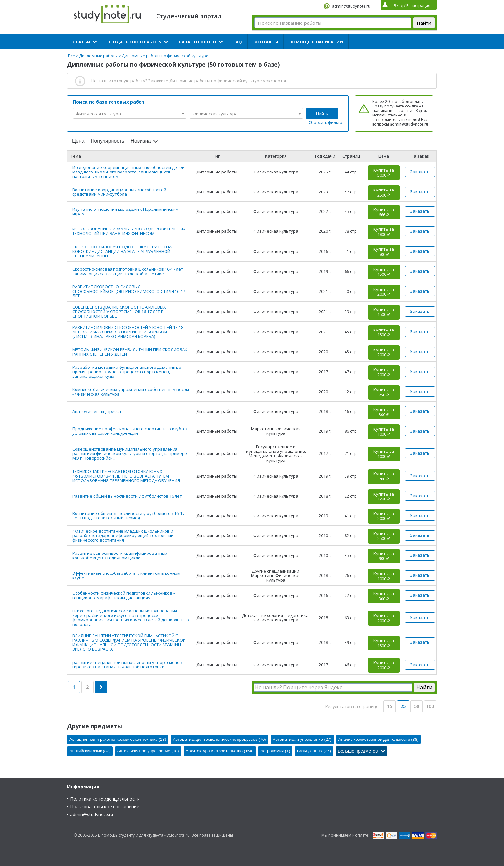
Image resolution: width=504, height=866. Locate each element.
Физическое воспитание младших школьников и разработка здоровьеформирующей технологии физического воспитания (123, 535)
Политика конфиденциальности (105, 799)
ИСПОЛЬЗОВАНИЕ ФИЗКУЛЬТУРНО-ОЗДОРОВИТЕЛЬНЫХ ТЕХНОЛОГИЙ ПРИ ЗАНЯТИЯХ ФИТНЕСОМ (129, 231)
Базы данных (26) (314, 751)
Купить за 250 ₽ (384, 392)
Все (72, 56)
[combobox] (130, 113)
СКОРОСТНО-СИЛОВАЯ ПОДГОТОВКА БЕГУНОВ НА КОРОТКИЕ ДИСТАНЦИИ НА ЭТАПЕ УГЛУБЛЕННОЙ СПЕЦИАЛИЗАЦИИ (122, 251)
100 (430, 706)
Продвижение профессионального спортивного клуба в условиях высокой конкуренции (130, 431)
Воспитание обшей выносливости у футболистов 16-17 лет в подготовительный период (128, 516)
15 (390, 706)
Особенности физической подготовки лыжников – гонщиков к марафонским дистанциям (124, 595)
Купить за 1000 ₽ (384, 432)
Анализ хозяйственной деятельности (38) (379, 739)
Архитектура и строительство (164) (220, 751)
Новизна (141, 141)
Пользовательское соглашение (105, 807)
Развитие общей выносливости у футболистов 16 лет (127, 496)
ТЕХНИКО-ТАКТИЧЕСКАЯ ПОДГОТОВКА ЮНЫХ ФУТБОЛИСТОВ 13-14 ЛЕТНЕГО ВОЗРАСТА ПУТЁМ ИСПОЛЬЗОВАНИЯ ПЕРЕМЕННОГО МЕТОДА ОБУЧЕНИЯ (126, 476)
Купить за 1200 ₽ (384, 497)
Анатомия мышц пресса (97, 411)
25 (403, 706)
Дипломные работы (98, 56)
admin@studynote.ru (351, 6)
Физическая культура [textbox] (98, 114)
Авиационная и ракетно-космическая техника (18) (118, 739)
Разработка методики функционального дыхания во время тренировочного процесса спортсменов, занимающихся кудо (127, 372)
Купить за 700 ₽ (384, 476)
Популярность (108, 141)
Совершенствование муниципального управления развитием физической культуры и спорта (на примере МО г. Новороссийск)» (130, 453)
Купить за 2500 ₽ (384, 192)
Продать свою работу (135, 42)
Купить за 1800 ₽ (384, 232)
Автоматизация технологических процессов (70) (220, 739)
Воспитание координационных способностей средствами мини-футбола (119, 192)
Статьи (82, 42)
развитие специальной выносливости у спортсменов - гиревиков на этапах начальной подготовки (128, 665)
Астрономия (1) (275, 751)
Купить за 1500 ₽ (384, 272)
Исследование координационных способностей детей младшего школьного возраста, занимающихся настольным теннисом (128, 172)
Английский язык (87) (90, 751)
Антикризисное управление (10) (148, 751)
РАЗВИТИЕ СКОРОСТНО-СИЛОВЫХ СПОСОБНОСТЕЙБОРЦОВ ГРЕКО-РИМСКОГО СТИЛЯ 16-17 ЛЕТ (129, 291)
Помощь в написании (316, 42)
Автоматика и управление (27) (302, 739)
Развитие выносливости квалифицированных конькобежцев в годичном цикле (120, 555)
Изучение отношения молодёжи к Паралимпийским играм (126, 211)
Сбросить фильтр (325, 122)
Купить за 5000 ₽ (384, 172)
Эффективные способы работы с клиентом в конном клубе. (126, 575)
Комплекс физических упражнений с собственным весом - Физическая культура (131, 392)
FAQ (238, 42)
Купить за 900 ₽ (384, 556)
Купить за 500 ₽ (384, 252)
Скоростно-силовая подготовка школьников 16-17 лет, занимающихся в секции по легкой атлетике (128, 271)
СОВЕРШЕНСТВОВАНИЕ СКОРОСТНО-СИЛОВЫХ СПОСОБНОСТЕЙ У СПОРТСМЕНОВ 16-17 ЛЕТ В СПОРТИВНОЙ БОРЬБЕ (119, 312)
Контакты (266, 42)
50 (417, 706)
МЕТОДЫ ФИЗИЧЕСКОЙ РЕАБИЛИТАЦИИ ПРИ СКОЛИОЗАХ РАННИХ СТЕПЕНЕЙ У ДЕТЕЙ (130, 352)
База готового (198, 42)
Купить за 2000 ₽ (384, 292)
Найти (322, 114)
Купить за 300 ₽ (384, 412)
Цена (78, 141)
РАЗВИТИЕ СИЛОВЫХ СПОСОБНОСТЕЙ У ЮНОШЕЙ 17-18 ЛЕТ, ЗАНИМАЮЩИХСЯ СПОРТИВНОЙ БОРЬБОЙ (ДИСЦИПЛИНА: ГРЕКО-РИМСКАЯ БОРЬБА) (128, 332)
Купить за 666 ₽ (384, 212)
